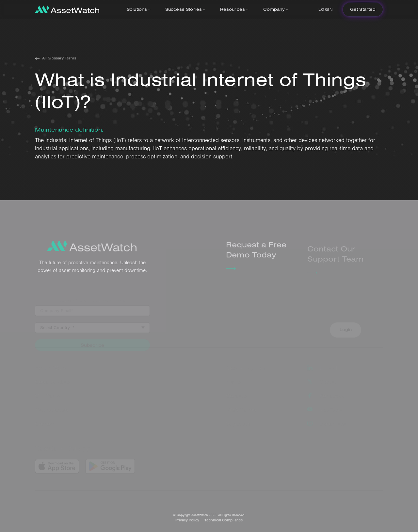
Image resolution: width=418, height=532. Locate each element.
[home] (67, 9)
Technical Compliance (224, 522)
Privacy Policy (187, 522)
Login (326, 9)
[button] (140, 9)
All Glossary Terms (59, 58)
